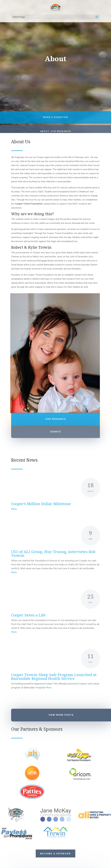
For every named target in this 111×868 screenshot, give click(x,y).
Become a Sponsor (55, 785)
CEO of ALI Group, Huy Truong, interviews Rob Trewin (53, 553)
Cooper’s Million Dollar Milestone (41, 504)
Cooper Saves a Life (28, 615)
